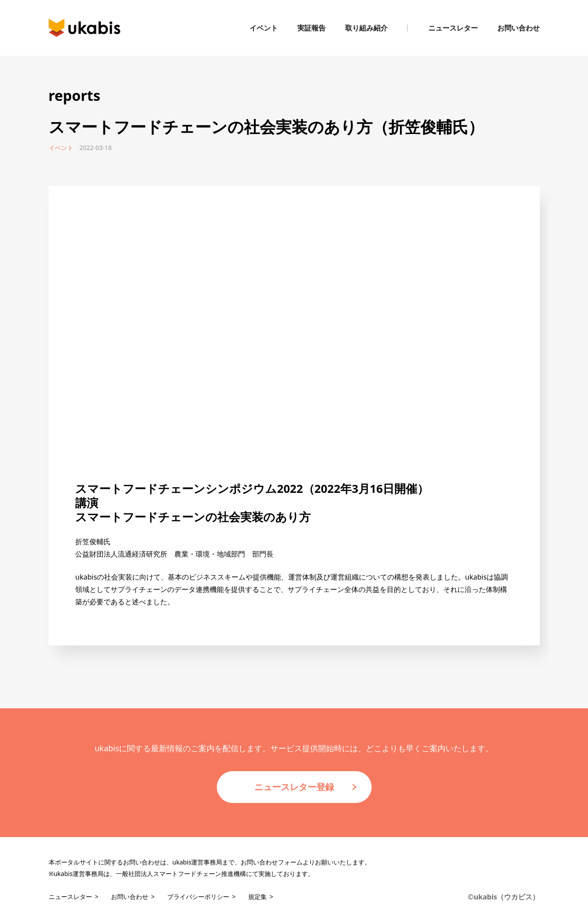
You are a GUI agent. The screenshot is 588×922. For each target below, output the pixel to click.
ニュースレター (453, 28)
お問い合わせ (519, 28)
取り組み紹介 (366, 28)
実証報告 (311, 28)
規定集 (257, 897)
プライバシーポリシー (198, 897)
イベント (264, 28)
